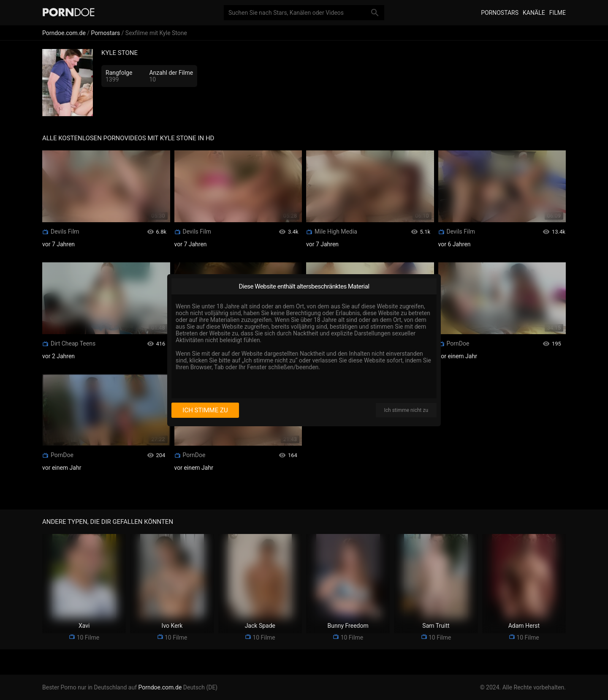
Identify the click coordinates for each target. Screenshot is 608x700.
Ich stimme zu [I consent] (205, 410)
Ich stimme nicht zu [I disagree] (406, 410)
